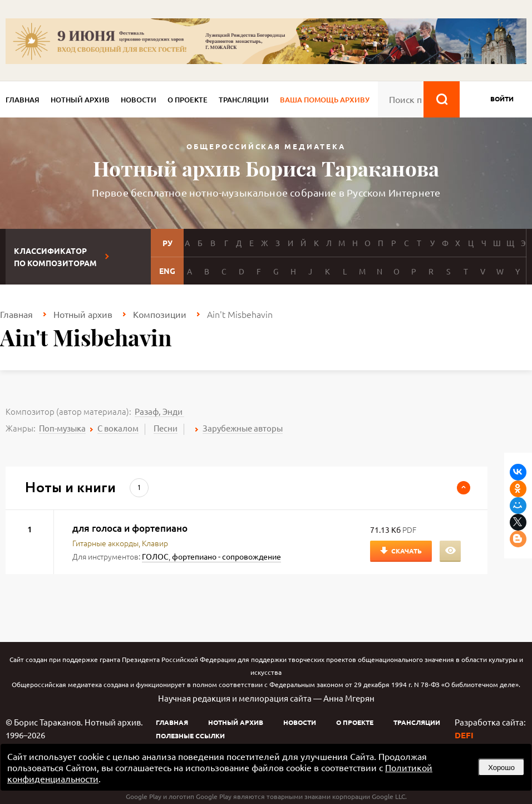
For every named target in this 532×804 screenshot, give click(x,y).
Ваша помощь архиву (325, 100)
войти (502, 99)
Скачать (407, 551)
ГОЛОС (155, 556)
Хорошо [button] (501, 768)
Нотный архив (80, 100)
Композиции (160, 314)
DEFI (464, 735)
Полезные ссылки (190, 736)
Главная (23, 100)
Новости (139, 100)
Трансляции (244, 100)
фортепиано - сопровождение (226, 556)
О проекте (188, 100)
